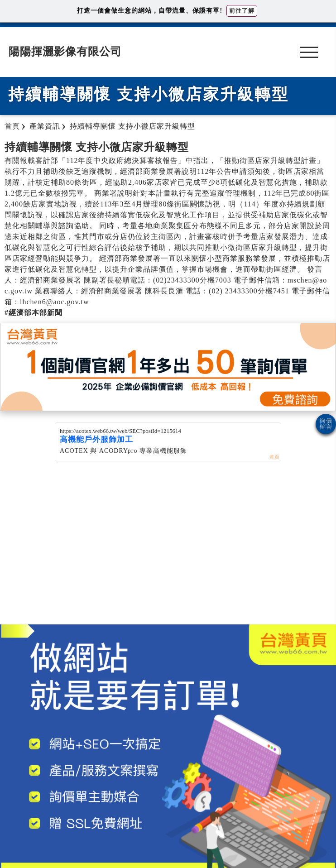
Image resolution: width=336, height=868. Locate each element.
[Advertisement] (168, 552)
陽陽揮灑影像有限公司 (65, 52)
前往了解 (242, 11)
